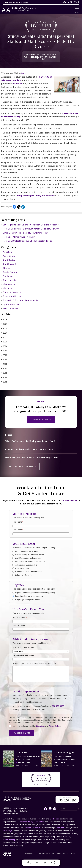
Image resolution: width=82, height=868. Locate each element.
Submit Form (22, 733)
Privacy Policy (54, 726)
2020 (4, 345)
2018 (4, 354)
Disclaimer (40, 726)
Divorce (24, 72)
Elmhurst (60, 827)
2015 (4, 367)
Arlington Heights (36, 821)
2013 (4, 376)
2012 (4, 380)
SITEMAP (75, 853)
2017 (4, 358)
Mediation (8, 287)
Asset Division (10, 255)
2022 (4, 336)
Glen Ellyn (8, 830)
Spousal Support (11, 303)
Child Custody (10, 259)
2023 (4, 331)
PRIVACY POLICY (46, 853)
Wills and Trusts (11, 307)
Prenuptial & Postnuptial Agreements (20, 299)
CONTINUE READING (41, 418)
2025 (4, 323)
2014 (4, 372)
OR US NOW (67, 799)
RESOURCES (62, 853)
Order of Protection (12, 291)
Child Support (10, 263)
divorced (18, 82)
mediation (54, 818)
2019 (4, 349)
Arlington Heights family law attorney (36, 194)
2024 (4, 327)
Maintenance (9, 283)
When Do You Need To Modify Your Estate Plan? (25, 231)
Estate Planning (10, 271)
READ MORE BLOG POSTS (24, 467)
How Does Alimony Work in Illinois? (19, 235)
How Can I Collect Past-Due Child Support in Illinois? (28, 240)
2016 (4, 363)
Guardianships (10, 279)
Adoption (7, 251)
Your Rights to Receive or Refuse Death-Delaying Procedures (32, 223)
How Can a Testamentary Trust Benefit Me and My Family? (31, 227)
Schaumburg (9, 839)
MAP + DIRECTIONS (28, 766)
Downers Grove (33, 827)
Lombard (23, 821)
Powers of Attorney (12, 295)
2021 (4, 340)
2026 (4, 318)
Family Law (8, 275)
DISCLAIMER (30, 853)
